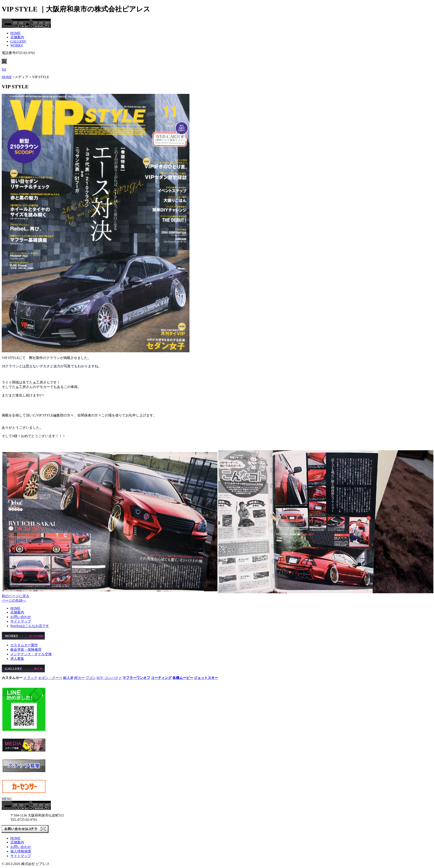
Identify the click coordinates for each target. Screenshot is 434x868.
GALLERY (18, 41)
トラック (30, 678)
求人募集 (17, 659)
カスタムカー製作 (24, 645)
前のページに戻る (15, 596)
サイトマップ (21, 621)
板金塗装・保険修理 (26, 650)
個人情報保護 (21, 851)
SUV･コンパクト (109, 678)
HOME (15, 33)
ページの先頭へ (14, 600)
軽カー (79, 678)
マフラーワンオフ (136, 678)
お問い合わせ (21, 617)
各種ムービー (183, 678)
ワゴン (90, 678)
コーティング (161, 678)
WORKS (17, 45)
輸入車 (68, 678)
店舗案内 (17, 37)
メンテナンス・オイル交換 (31, 654)
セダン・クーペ (50, 678)
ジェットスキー (206, 678)
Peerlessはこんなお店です (30, 626)
